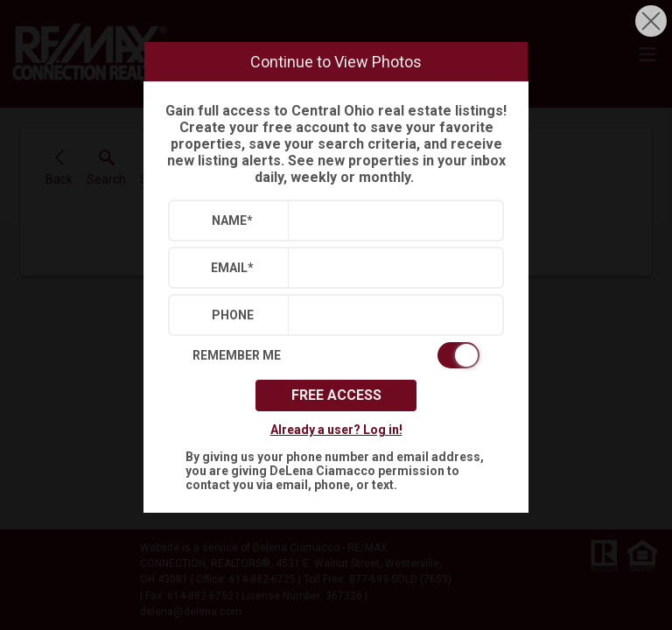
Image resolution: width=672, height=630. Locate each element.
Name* (232, 220)
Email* (232, 268)
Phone (233, 315)
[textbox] (392, 220)
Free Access (336, 395)
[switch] (336, 355)
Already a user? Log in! (336, 430)
